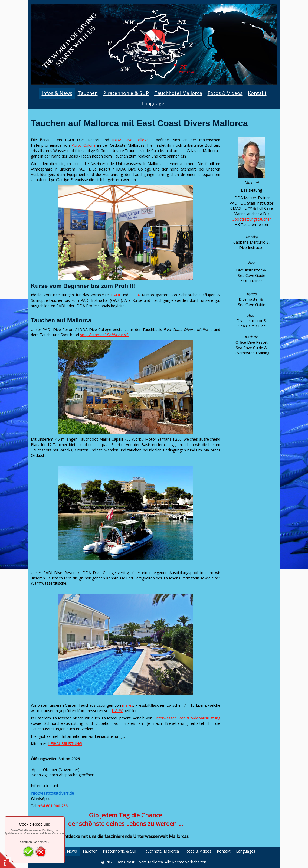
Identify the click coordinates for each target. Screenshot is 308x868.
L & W (117, 711)
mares (128, 705)
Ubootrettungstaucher (251, 219)
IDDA (135, 295)
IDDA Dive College (130, 140)
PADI (115, 295)
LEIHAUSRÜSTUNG (65, 744)
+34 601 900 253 (53, 806)
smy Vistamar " (104, 335)
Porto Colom (83, 145)
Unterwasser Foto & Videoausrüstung (187, 718)
